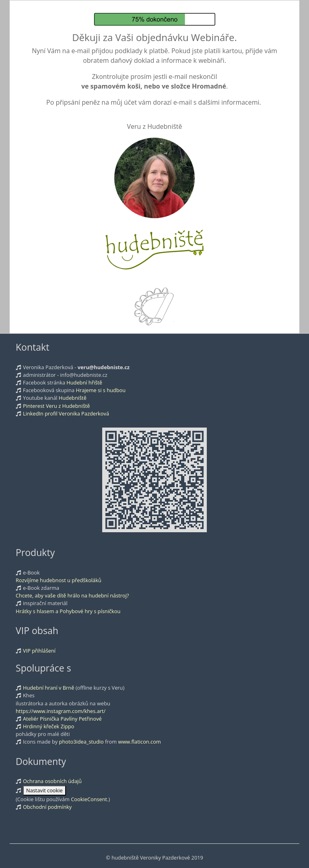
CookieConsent (89, 799)
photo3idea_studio (81, 742)
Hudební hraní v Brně (48, 688)
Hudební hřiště (84, 382)
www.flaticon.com (139, 742)
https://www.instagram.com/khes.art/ (61, 711)
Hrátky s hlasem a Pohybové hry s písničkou (68, 611)
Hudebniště (73, 398)
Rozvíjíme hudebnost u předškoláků (59, 580)
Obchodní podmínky (47, 807)
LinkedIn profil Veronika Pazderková (66, 413)
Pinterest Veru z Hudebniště (57, 406)
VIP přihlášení (39, 651)
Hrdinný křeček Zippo (49, 726)
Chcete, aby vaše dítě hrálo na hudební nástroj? (72, 595)
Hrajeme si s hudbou (101, 390)
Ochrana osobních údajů (52, 781)
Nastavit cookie (44, 790)
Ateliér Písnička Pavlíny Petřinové (62, 719)
